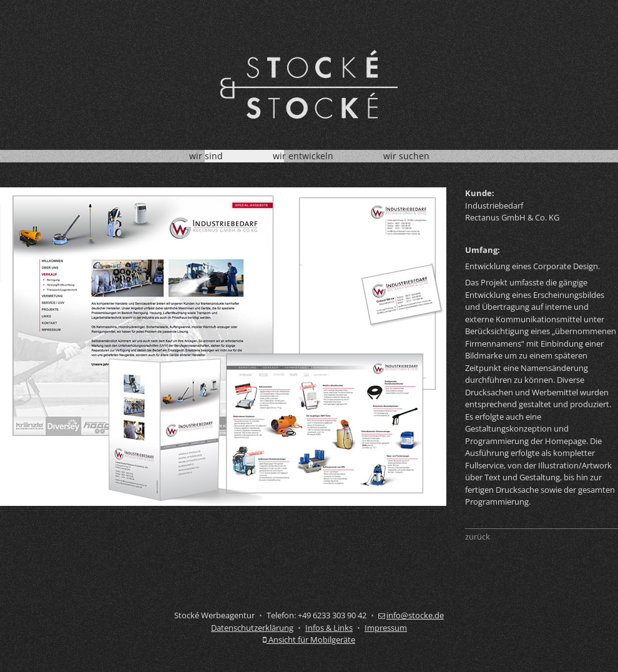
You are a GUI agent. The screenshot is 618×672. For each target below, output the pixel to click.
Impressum (386, 628)
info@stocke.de (411, 615)
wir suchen (406, 156)
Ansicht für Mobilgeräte (309, 640)
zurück (478, 536)
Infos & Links (329, 628)
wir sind (206, 156)
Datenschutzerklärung (252, 628)
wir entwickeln (303, 156)
